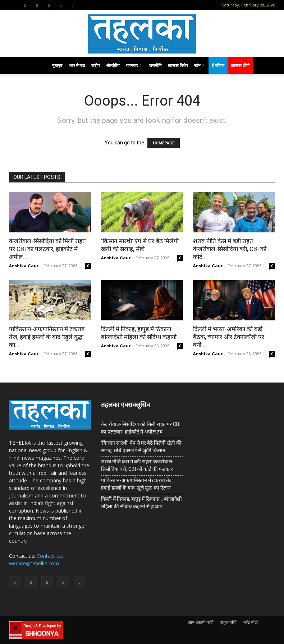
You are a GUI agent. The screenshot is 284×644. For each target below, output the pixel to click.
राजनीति (155, 65)
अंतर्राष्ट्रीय (113, 65)
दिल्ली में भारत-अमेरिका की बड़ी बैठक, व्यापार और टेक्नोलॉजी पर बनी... (229, 337)
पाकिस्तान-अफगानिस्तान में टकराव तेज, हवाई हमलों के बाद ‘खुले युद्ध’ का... (47, 337)
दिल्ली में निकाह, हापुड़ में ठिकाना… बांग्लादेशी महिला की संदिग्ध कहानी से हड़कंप (141, 503)
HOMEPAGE (164, 143)
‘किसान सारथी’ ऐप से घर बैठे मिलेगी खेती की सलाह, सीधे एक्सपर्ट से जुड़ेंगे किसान (141, 447)
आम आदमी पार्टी (201, 622)
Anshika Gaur (24, 266)
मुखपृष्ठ (57, 65)
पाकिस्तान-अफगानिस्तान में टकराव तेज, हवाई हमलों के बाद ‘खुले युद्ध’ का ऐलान (137, 484)
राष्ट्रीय (95, 65)
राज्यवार (134, 65)
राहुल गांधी (228, 622)
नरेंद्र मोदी (251, 622)
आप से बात (77, 65)
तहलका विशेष (178, 65)
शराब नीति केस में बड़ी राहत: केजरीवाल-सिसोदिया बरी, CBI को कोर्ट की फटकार (137, 465)
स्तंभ (199, 65)
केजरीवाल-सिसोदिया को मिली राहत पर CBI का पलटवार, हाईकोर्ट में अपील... (47, 249)
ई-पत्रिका (218, 65)
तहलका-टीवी (240, 65)
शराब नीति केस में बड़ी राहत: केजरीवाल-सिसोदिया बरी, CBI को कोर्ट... (230, 249)
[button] (14, 5)
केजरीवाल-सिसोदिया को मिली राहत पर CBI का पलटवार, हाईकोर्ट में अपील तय (141, 428)
